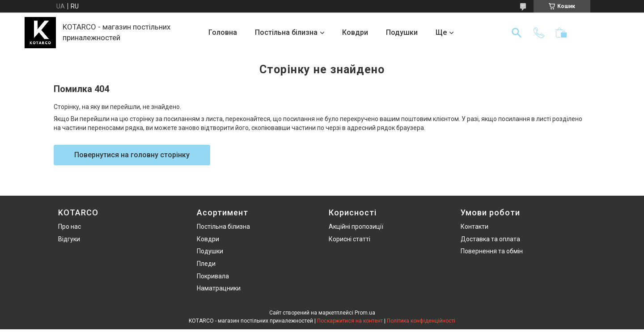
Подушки (402, 32)
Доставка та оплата (490, 239)
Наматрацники (219, 288)
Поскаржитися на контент (350, 321)
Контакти (475, 227)
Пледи (206, 264)
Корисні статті (350, 239)
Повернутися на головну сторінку (132, 155)
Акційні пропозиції (356, 227)
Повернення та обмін (492, 251)
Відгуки (69, 239)
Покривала (213, 276)
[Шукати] (517, 33)
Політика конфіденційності (421, 321)
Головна (223, 32)
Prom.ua (365, 313)
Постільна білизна (286, 32)
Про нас (70, 227)
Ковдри (355, 32)
